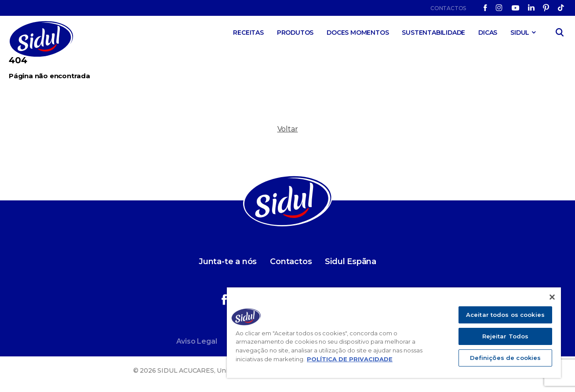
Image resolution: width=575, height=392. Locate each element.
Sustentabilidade (433, 33)
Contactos (448, 8)
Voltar (288, 129)
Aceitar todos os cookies (505, 315)
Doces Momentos (358, 33)
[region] (394, 333)
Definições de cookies (506, 358)
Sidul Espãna (351, 261)
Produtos (295, 33)
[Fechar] (552, 297)
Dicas (488, 33)
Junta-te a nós (228, 261)
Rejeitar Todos (506, 336)
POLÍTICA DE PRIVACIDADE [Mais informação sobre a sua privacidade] (350, 359)
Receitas (248, 33)
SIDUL (520, 33)
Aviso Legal (197, 341)
